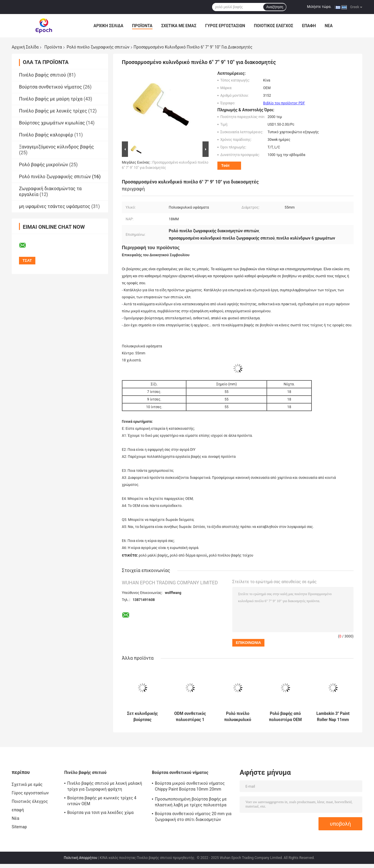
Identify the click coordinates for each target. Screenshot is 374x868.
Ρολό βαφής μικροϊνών (44, 165)
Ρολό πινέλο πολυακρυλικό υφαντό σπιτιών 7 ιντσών (238, 717)
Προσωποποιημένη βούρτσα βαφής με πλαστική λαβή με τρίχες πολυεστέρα (191, 802)
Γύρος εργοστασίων (225, 26)
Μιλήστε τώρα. (319, 7)
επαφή (309, 26)
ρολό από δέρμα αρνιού (188, 555)
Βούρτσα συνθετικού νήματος (50, 87)
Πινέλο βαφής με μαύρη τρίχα (51, 99)
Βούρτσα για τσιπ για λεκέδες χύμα (100, 812)
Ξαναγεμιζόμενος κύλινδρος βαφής (56, 147)
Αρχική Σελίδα (108, 26)
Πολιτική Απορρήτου (80, 858)
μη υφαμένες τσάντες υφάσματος (55, 206)
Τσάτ (225, 166)
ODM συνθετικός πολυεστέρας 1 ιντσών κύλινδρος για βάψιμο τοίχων (190, 717)
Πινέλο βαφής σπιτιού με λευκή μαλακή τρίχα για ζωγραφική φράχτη (105, 786)
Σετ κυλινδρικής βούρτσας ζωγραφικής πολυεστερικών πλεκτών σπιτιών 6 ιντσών (142, 717)
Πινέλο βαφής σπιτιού (43, 75)
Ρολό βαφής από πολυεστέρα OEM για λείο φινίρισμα (285, 717)
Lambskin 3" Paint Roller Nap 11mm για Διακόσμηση (333, 717)
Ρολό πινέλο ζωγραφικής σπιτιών (98, 47)
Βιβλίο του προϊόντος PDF (284, 103)
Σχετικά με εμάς (179, 26)
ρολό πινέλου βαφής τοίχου (231, 555)
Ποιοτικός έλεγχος (274, 26)
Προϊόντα (142, 26)
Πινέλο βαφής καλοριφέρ (46, 135)
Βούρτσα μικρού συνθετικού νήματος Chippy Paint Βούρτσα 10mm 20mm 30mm (190, 787)
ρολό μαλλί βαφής (153, 555)
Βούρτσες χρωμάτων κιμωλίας (52, 123)
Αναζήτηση (275, 7)
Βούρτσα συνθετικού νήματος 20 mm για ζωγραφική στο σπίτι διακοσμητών (193, 817)
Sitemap (19, 827)
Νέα (329, 26)
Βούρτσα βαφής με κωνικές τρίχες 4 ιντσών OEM (102, 801)
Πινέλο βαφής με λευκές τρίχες (53, 111)
